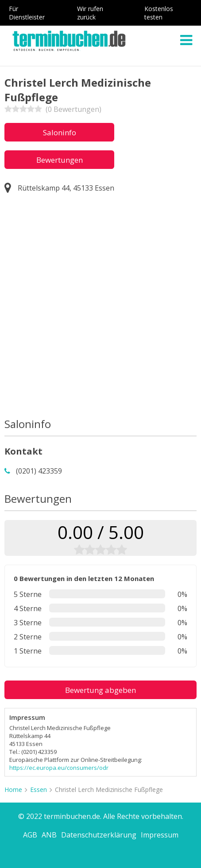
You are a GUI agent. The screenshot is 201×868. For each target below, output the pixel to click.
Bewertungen (60, 160)
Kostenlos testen (159, 13)
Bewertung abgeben (100, 690)
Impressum (160, 835)
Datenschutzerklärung (99, 835)
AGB (30, 835)
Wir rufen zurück (90, 13)
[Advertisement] (100, 307)
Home (13, 790)
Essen (39, 790)
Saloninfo (60, 132)
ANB (49, 835)
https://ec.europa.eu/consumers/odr (59, 768)
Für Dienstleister (27, 13)
